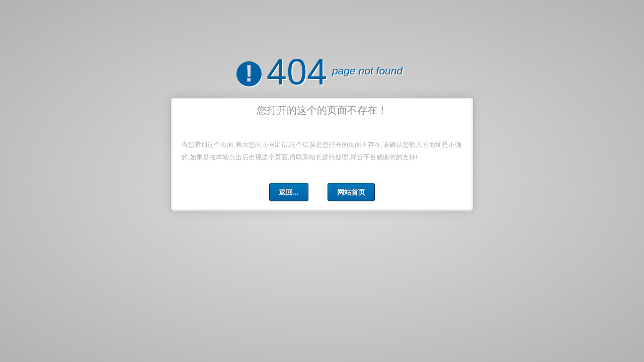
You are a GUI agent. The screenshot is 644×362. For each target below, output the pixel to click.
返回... (289, 192)
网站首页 (351, 192)
